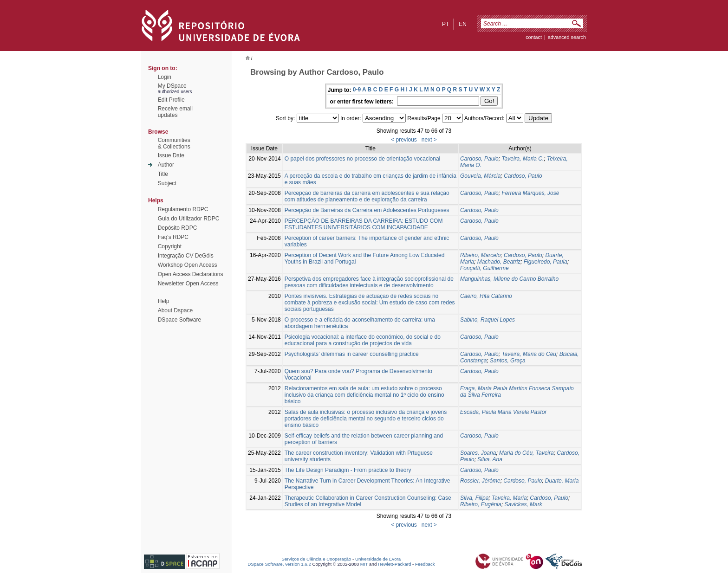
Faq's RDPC (173, 237)
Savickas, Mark (523, 504)
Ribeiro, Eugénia (481, 504)
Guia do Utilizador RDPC (189, 219)
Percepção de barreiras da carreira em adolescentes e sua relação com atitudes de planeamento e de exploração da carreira (367, 196)
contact (534, 37)
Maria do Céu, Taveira (526, 453)
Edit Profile (171, 100)
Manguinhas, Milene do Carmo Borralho (509, 279)
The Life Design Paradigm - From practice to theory (348, 470)
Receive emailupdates (175, 112)
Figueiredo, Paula (546, 262)
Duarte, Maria (562, 481)
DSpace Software (179, 320)
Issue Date (171, 155)
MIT (364, 564)
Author (166, 165)
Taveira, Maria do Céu (529, 354)
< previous (404, 140)
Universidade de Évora (378, 559)
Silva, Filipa (474, 498)
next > (429, 140)
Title (163, 174)
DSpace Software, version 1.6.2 (279, 564)
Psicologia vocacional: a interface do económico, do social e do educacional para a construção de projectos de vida (363, 340)
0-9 (357, 90)
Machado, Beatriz (499, 262)
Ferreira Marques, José (530, 193)
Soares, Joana (478, 453)
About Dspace (175, 310)
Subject (167, 183)
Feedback (425, 564)
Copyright (170, 246)
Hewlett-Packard (394, 564)
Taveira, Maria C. (523, 159)
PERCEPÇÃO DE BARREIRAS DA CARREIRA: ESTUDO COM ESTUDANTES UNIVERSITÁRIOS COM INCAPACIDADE (364, 224)
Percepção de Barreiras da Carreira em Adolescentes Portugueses (367, 210)
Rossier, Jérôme (480, 481)
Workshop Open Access (188, 265)
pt (445, 24)
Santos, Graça (508, 361)
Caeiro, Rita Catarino (486, 296)
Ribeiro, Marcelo (480, 255)
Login (165, 77)
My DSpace (172, 86)
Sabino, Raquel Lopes (487, 320)
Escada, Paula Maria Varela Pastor (503, 412)
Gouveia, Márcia (480, 176)
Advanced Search (567, 37)
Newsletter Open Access (188, 284)
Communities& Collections (174, 143)
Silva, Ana (490, 459)
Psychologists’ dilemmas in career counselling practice (352, 354)
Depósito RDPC (178, 228)
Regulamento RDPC (183, 209)
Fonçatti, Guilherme (484, 268)
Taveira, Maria (509, 498)
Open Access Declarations (191, 274)
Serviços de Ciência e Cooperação (317, 559)
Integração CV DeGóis (186, 256)
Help (164, 301)
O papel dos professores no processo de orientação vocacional (363, 159)
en (463, 24)
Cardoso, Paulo (479, 159)
